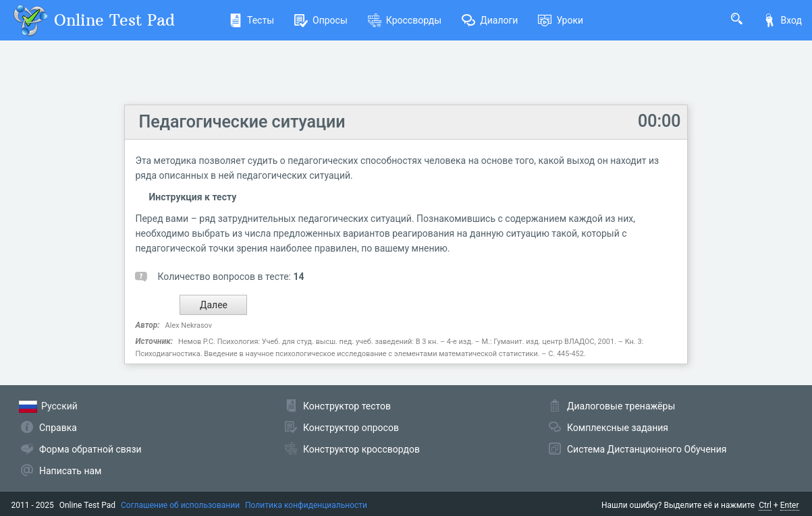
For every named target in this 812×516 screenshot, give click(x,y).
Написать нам (70, 471)
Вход (782, 20)
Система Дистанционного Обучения (647, 449)
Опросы (321, 20)
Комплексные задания (618, 428)
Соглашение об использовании (180, 505)
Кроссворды (405, 20)
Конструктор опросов (351, 428)
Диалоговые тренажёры (621, 406)
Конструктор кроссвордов (361, 449)
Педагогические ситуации (242, 122)
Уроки (561, 20)
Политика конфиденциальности (306, 505)
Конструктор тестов (347, 406)
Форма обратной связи (90, 449)
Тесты (251, 20)
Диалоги (490, 20)
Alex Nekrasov (189, 325)
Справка (58, 428)
